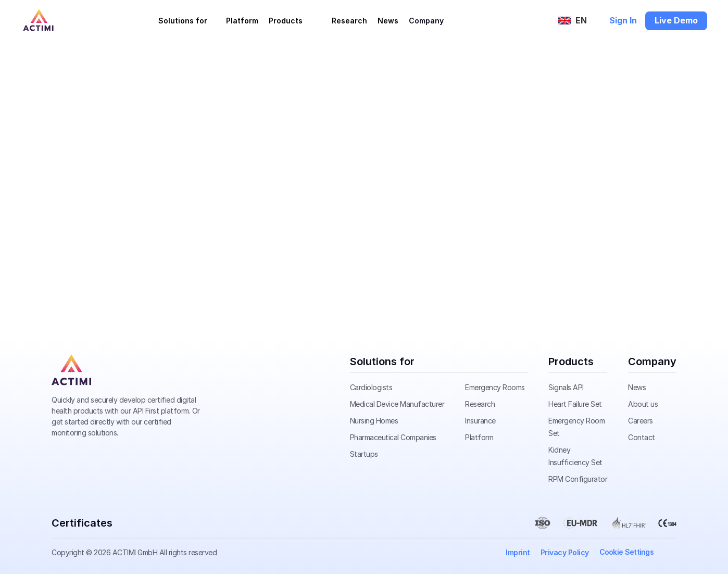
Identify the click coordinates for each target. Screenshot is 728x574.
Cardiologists (371, 387)
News (388, 21)
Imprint (518, 552)
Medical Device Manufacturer (397, 404)
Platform (242, 21)
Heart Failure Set (575, 404)
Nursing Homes (374, 421)
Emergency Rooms (495, 387)
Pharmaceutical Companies (393, 437)
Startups (364, 454)
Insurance (480, 421)
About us (643, 404)
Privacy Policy (565, 552)
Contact (642, 437)
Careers (641, 421)
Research (349, 21)
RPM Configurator (578, 479)
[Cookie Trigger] (627, 552)
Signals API (566, 387)
